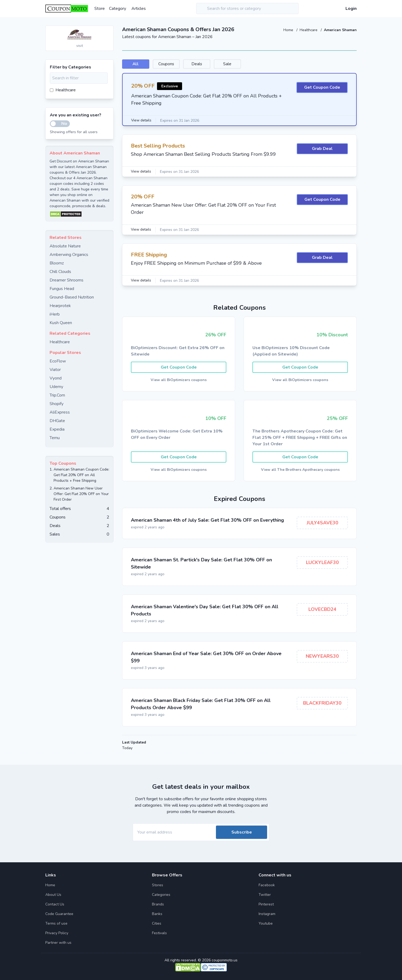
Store (100, 9)
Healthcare (309, 30)
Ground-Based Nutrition (72, 297)
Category (118, 9)
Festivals (159, 933)
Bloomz (57, 263)
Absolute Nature (65, 246)
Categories (161, 895)
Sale (254, 64)
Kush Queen (61, 323)
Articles (139, 9)
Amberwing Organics (69, 255)
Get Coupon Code (322, 88)
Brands (158, 904)
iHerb (55, 314)
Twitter (265, 895)
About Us (53, 895)
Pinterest (266, 904)
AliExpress (60, 412)
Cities (157, 923)
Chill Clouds (60, 272)
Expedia (57, 429)
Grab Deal (322, 149)
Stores (158, 885)
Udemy (56, 387)
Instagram (267, 914)
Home (288, 30)
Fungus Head (62, 289)
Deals (216, 64)
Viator (55, 370)
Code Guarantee (59, 914)
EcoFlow (58, 361)
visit (80, 46)
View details (142, 121)
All (139, 64)
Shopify (57, 404)
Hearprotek (60, 306)
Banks (157, 914)
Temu (55, 438)
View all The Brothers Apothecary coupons (300, 471)
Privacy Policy (57, 933)
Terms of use (56, 923)
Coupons (178, 64)
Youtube (266, 923)
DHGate (57, 421)
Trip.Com (57, 395)
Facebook (267, 885)
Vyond (56, 378)
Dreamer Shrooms (67, 280)
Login (351, 9)
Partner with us (58, 943)
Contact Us (55, 904)
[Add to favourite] (109, 30)
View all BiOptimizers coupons (179, 381)
